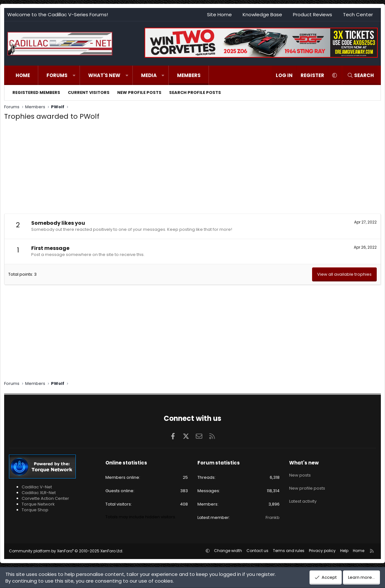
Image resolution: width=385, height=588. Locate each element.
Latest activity (303, 496)
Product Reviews (313, 14)
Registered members (36, 92)
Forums (57, 75)
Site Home (219, 14)
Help (344, 551)
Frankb (273, 517)
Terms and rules (289, 551)
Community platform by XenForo (66, 551)
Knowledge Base (262, 14)
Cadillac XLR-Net (39, 493)
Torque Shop (35, 510)
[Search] (360, 75)
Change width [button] (228, 551)
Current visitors (89, 92)
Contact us (257, 551)
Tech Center (358, 14)
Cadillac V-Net (37, 487)
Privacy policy (322, 551)
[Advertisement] (192, 169)
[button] (74, 75)
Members (189, 75)
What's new (104, 75)
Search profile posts (195, 92)
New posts (300, 474)
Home (23, 75)
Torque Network (38, 504)
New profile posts (139, 92)
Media (149, 75)
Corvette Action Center (45, 498)
